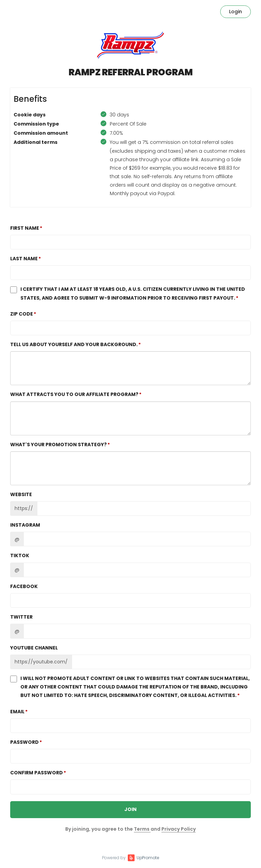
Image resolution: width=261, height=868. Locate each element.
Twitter (21, 617)
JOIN (130, 809)
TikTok (20, 555)
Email (17, 712)
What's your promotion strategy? (58, 445)
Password (24, 742)
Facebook (24, 586)
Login (236, 12)
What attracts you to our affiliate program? (74, 394)
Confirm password (37, 773)
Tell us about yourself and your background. (74, 344)
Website (21, 494)
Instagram (25, 525)
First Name (25, 228)
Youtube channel (34, 648)
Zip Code (22, 314)
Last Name (24, 259)
